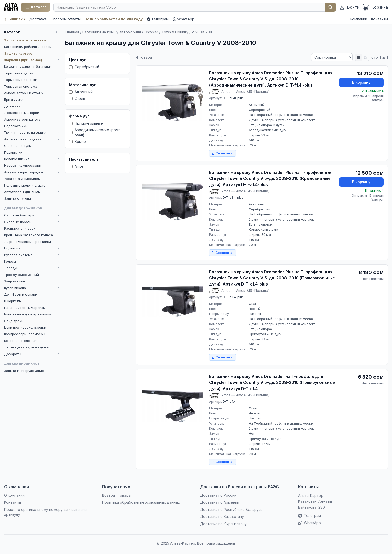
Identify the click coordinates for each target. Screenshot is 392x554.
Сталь (77, 98)
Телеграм (158, 19)
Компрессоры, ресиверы (25, 334)
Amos (76, 166)
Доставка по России (218, 495)
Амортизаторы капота (22, 119)
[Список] (359, 57)
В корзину (361, 82)
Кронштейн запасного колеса (29, 235)
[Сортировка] (332, 57)
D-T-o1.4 (229, 402)
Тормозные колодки (21, 80)
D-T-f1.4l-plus (233, 98)
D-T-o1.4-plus (233, 297)
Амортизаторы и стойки (24, 93)
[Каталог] (36, 7)
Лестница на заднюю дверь (27, 347)
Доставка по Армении (220, 502)
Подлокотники (16, 126)
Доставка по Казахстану (222, 517)
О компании (357, 19)
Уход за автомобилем (22, 179)
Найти (330, 7)
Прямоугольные (86, 123)
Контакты (380, 19)
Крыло (78, 141)
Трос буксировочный (21, 275)
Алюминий (81, 92)
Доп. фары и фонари (21, 294)
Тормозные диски (19, 73)
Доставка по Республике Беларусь (231, 509)
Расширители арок (20, 228)
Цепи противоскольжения (25, 327)
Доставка (38, 19)
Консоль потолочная (21, 341)
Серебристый (84, 67)
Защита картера (18, 53)
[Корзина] (375, 7)
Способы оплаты (66, 19)
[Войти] (349, 7)
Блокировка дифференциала (28, 314)
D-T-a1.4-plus (233, 198)
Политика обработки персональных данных (141, 502)
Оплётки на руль (17, 146)
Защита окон (14, 281)
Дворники (12, 106)
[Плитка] (366, 57)
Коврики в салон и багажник (28, 66)
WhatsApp (184, 19)
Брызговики (14, 99)
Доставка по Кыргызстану (223, 524)
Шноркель (12, 301)
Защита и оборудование (24, 371)
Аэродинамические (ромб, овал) (95, 132)
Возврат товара (116, 495)
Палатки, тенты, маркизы (25, 308)
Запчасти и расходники (25, 40)
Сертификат (222, 153)
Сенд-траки (14, 321)
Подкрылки (13, 152)
